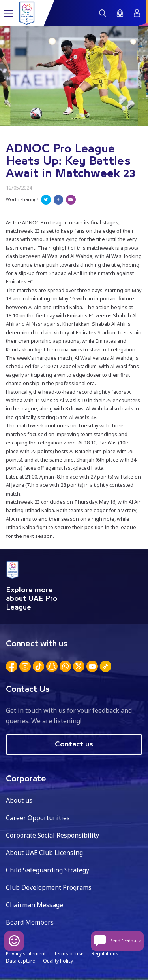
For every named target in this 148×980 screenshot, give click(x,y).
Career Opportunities (38, 818)
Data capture (21, 961)
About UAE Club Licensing (44, 853)
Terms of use (69, 954)
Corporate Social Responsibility (52, 835)
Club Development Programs (49, 887)
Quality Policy (58, 961)
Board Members (30, 922)
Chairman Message (35, 905)
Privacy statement (26, 954)
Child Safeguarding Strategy (48, 870)
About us (19, 800)
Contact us (74, 744)
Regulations (105, 954)
